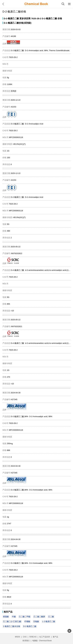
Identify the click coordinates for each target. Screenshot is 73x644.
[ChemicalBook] (36, 4)
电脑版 (35, 641)
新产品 (55, 637)
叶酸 (14, 617)
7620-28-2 (36, 18)
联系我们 (26, 641)
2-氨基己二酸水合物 (12, 626)
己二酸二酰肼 (39, 617)
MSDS (18, 637)
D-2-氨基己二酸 (11, 18)
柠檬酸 (27, 621)
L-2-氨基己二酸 (49, 621)
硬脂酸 (6, 617)
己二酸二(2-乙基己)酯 (12, 621)
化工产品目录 (45, 637)
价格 (60, 18)
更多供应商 (25, 18)
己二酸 (51, 617)
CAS (25, 637)
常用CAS (33, 637)
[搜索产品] (63, 4)
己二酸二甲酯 (25, 617)
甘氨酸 (36, 621)
